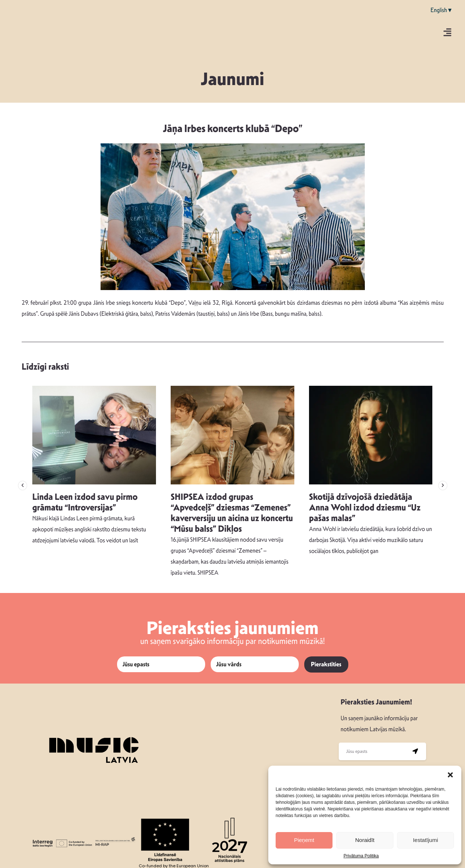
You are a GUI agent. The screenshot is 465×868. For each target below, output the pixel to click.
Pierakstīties (326, 664)
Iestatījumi (425, 840)
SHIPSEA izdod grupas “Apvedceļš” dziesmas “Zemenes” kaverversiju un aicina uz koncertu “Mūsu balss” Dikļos (232, 513)
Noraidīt (365, 840)
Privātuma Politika (361, 856)
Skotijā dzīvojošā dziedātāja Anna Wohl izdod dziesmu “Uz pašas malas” (365, 508)
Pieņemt (304, 840)
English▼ (442, 10)
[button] (450, 775)
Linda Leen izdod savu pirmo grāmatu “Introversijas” (85, 502)
